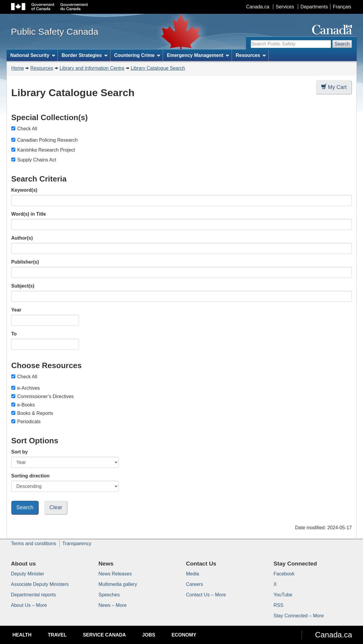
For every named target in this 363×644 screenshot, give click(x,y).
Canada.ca (258, 7)
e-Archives (26, 388)
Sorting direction (31, 476)
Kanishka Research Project (46, 150)
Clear (56, 507)
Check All (24, 129)
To (14, 334)
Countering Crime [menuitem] (137, 55)
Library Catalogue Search (158, 68)
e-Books (23, 405)
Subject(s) (23, 286)
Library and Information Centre (92, 68)
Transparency (77, 544)
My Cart (334, 87)
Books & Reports (32, 413)
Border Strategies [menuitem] (85, 55)
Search (342, 44)
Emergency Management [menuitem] (198, 55)
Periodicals (26, 422)
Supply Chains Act (37, 160)
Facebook (284, 574)
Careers (195, 584)
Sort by (20, 452)
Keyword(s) (24, 190)
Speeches (109, 595)
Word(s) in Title (29, 214)
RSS (278, 605)
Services (285, 7)
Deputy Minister (28, 574)
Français (342, 7)
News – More (113, 605)
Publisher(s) (25, 262)
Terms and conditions (34, 544)
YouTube (283, 595)
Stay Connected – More (299, 616)
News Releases (115, 574)
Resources (42, 68)
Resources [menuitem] (251, 55)
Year (16, 310)
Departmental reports (34, 595)
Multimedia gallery (118, 584)
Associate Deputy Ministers (40, 584)
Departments (314, 7)
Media (193, 574)
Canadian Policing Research (48, 140)
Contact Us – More (206, 595)
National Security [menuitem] (33, 55)
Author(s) (22, 238)
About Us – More (29, 605)
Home (18, 68)
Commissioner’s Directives (43, 396)
